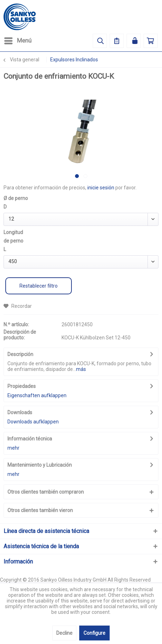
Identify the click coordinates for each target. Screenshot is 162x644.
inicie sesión (101, 188)
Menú (18, 40)
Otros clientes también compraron (46, 492)
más (81, 369)
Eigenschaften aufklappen (37, 395)
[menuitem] (18, 41)
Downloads (20, 412)
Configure (94, 633)
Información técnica (30, 439)
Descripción (20, 354)
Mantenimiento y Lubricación (40, 465)
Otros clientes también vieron (40, 510)
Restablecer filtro (39, 286)
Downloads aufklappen (33, 422)
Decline (64, 633)
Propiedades (22, 386)
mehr (13, 448)
